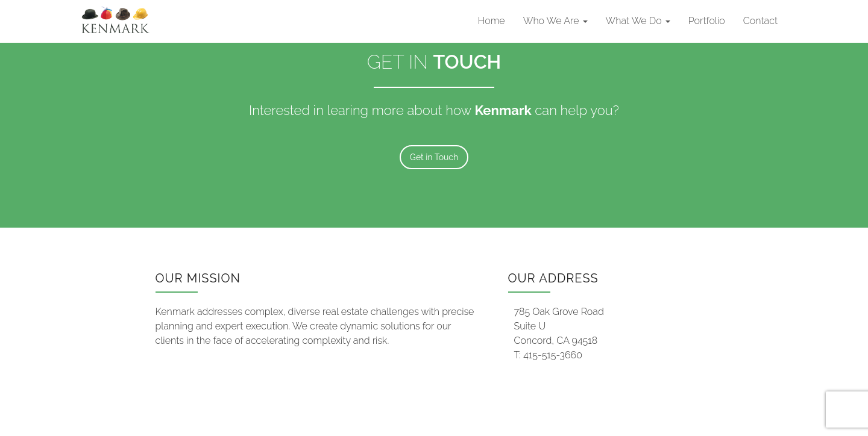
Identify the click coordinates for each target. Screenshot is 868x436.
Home (492, 21)
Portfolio (707, 21)
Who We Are (555, 21)
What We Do (638, 21)
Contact (760, 21)
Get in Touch (434, 157)
